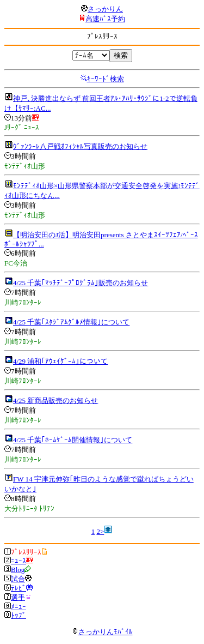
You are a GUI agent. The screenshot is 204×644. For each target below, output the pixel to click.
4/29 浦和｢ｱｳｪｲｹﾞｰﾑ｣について (60, 361)
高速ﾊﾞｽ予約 (105, 19)
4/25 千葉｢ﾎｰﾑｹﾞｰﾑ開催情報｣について (73, 440)
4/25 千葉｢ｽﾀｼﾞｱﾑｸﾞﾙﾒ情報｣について (71, 322)
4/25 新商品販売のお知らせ (55, 401)
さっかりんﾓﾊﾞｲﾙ (102, 632)
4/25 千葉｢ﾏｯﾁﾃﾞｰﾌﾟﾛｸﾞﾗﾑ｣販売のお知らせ (81, 283)
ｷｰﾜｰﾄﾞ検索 (106, 79)
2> (100, 531)
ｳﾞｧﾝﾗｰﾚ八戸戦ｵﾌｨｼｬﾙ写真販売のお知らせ (80, 146)
